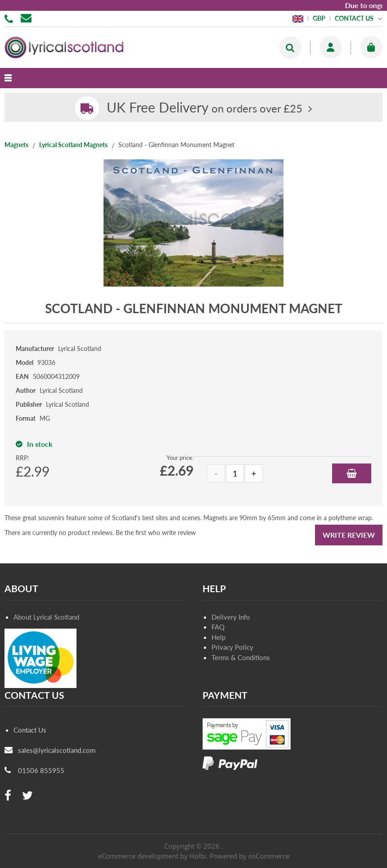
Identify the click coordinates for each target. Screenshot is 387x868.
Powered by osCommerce (250, 856)
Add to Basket (352, 473)
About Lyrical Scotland (46, 617)
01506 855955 (10, 18)
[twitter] (27, 796)
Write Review (349, 535)
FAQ (218, 627)
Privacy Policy (232, 647)
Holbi (198, 856)
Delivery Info (231, 617)
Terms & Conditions (241, 657)
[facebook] (8, 796)
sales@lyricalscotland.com (57, 750)
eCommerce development (138, 856)
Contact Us (30, 730)
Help (218, 637)
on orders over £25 (205, 108)
